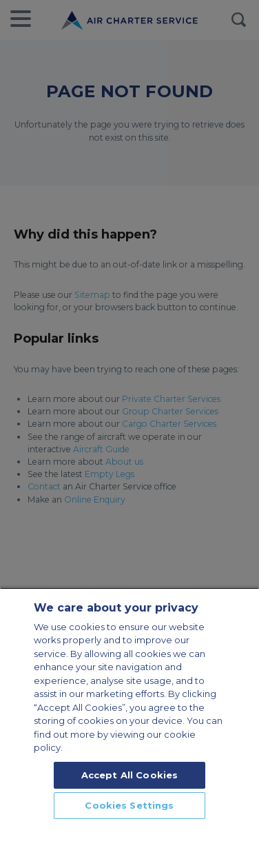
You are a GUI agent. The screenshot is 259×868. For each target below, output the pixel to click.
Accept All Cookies (129, 775)
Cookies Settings (129, 805)
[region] (129, 728)
